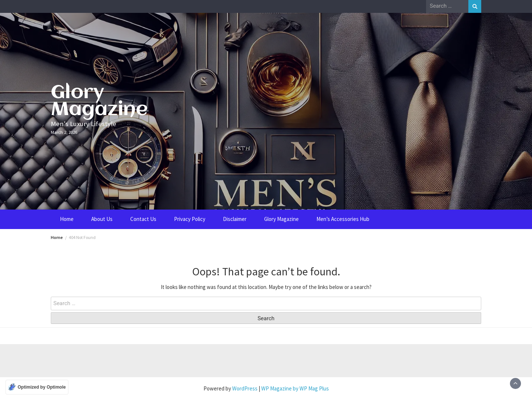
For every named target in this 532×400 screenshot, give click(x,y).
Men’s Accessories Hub (343, 219)
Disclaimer (235, 219)
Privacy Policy (190, 219)
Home (67, 219)
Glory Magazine (99, 101)
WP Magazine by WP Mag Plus (295, 388)
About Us (102, 219)
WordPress (245, 388)
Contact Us (143, 219)
